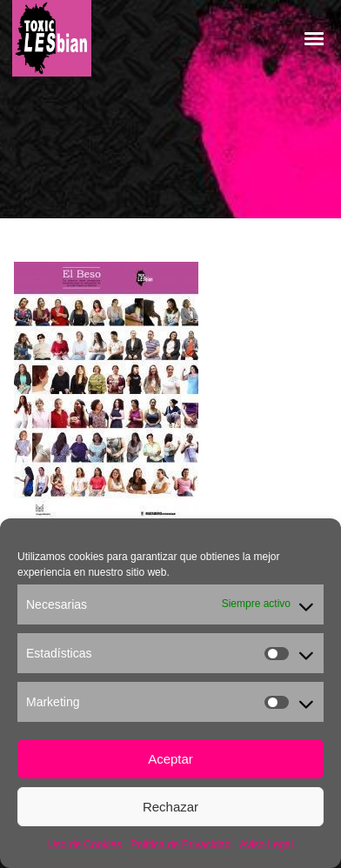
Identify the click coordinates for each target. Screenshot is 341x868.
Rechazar (170, 807)
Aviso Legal (266, 845)
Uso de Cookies (85, 845)
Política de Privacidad (181, 845)
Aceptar (170, 759)
